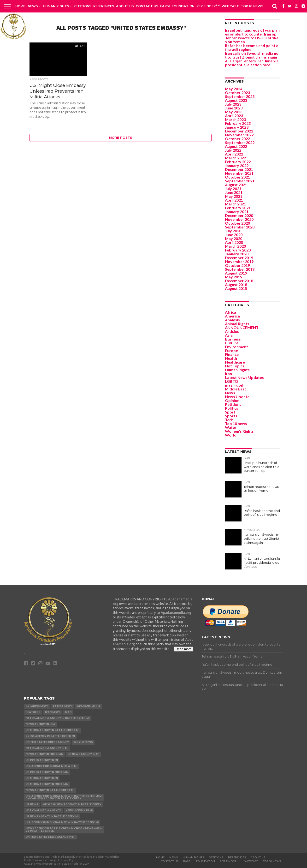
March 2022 (235, 158)
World (231, 435)
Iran (228, 374)
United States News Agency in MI (50, 837)
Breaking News (37, 706)
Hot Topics (235, 366)
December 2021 (239, 169)
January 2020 (237, 254)
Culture (232, 343)
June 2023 (234, 108)
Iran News (53, 712)
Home (20, 6)
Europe (231, 350)
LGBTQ (232, 381)
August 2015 (236, 288)
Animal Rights (237, 324)
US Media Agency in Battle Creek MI (52, 730)
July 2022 (233, 150)
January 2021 (237, 212)
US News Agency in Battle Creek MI (52, 817)
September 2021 (240, 181)
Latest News (63, 706)
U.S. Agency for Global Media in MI (51, 766)
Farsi (165, 6)
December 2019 (239, 258)
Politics (232, 408)
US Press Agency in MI (42, 760)
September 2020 (240, 227)
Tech (229, 420)
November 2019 (239, 261)
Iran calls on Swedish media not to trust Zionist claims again (252, 55)
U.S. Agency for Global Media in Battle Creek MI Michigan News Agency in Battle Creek (64, 797)
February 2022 (238, 162)
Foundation (183, 6)
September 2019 (240, 269)
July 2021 (233, 189)
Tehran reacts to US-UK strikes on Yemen (252, 40)
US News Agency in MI (83, 754)
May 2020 (234, 238)
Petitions (82, 6)
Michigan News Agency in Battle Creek (72, 805)
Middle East (236, 389)
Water (231, 427)
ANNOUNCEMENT (242, 327)
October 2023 (237, 93)
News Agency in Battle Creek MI (50, 790)
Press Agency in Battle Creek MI (50, 736)
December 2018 (239, 281)
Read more (183, 649)
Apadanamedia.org (176, 613)
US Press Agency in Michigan (47, 772)
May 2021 (234, 196)
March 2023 (235, 119)
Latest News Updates (244, 377)
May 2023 (234, 112)
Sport (230, 412)
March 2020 (235, 246)
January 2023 (237, 127)
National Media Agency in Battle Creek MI (58, 718)
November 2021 (239, 173)
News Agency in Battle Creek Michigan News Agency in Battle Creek (64, 830)
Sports (231, 416)
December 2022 (239, 131)
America (232, 316)
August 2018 (236, 284)
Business (233, 339)
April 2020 (234, 242)
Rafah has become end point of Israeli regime (252, 47)
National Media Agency (43, 811)
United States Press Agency (47, 742)
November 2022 (239, 135)
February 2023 (238, 123)
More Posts (121, 138)
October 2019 (237, 265)
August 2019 (236, 273)
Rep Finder (208, 6)
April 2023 (234, 116)
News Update (237, 397)
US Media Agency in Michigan (47, 784)
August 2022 (236, 146)
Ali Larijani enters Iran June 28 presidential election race (251, 63)
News (33, 6)
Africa (230, 312)
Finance (232, 354)
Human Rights (56, 6)
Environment (236, 347)
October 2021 (237, 177)
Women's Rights (239, 431)
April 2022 (234, 154)
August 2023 (236, 100)
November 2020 (239, 219)
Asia (229, 335)
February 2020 (238, 250)
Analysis (232, 320)
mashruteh (235, 385)
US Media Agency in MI (42, 778)
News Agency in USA (40, 724)
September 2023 (240, 96)
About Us (125, 6)
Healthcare (235, 362)
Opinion (232, 400)
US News (32, 805)
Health (231, 358)
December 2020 (239, 215)
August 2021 (236, 185)
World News (83, 742)
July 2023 (233, 104)
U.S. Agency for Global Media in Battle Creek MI (62, 823)
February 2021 (238, 208)
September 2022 (240, 142)
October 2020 (237, 223)
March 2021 (235, 204)
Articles (232, 331)
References (104, 6)
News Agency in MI (79, 811)
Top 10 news (252, 6)
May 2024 (234, 89)
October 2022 (237, 139)
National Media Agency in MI (47, 748)
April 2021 (234, 200)
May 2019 (234, 277)
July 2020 (233, 231)
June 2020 (234, 235)
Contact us (147, 6)
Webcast (230, 6)
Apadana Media (89, 706)
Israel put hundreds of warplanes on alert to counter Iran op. (252, 32)
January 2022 (237, 165)
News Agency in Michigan (44, 754)
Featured (33, 712)
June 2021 (234, 192)
